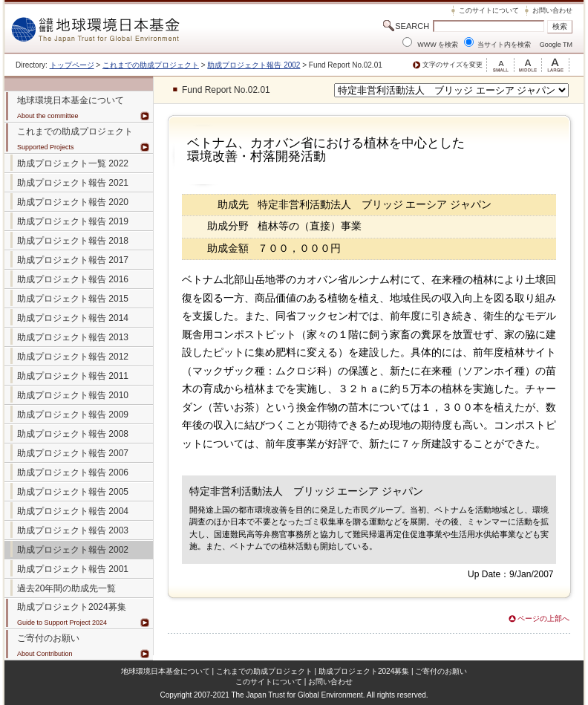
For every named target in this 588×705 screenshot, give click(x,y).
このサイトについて (489, 10)
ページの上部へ (543, 618)
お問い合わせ (552, 10)
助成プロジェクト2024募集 (72, 607)
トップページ (72, 65)
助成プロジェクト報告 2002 (254, 65)
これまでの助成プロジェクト (151, 65)
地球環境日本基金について (166, 671)
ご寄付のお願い (441, 671)
